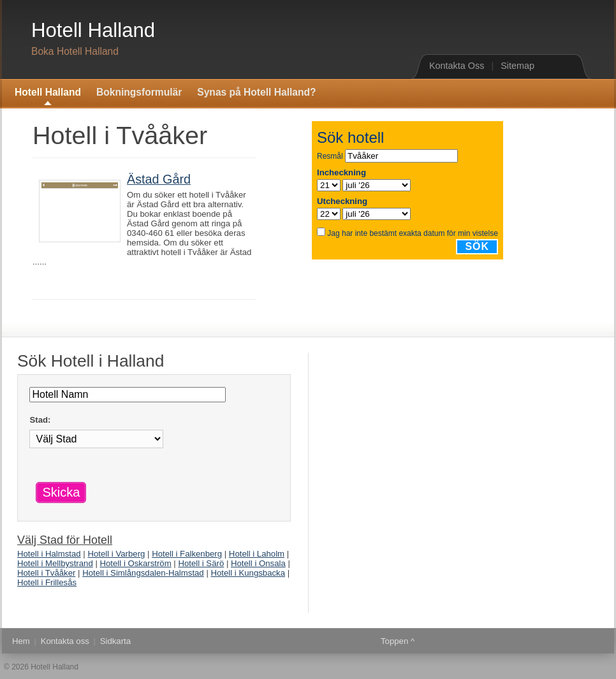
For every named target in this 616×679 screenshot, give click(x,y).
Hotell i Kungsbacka (248, 573)
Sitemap (517, 66)
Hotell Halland (93, 30)
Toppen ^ (398, 641)
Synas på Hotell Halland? (256, 92)
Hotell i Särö (201, 563)
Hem (21, 641)
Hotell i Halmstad (49, 554)
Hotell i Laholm (257, 554)
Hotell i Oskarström (136, 563)
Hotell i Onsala (258, 563)
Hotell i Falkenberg (187, 554)
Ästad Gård (159, 179)
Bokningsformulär (139, 92)
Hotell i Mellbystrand (55, 563)
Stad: (40, 420)
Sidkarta (115, 641)
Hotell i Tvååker (46, 573)
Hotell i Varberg (116, 554)
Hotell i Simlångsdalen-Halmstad (143, 573)
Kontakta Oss (457, 66)
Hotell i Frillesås (47, 582)
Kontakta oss (65, 641)
